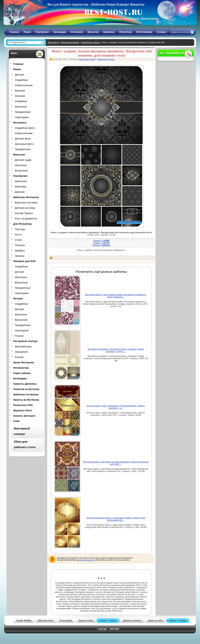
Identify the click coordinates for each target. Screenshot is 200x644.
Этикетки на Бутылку (26, 389)
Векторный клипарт (70, 42)
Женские (20, 96)
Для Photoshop (22, 224)
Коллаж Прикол (24, 213)
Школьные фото (24, 144)
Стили (18, 240)
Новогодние (22, 117)
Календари (60, 32)
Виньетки (93, 32)
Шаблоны (109, 32)
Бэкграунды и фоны (91, 42)
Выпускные (21, 170)
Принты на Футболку (26, 400)
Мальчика (20, 186)
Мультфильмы (23, 346)
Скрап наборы (22, 373)
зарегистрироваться (85, 560)
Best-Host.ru (53, 42)
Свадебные (21, 80)
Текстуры (20, 229)
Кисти (18, 234)
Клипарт (162, 32)
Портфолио (42, 32)
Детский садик (23, 160)
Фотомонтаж (21, 368)
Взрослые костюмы (26, 202)
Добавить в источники (181, 32)
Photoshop (125, 32)
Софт (16, 421)
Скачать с (101, 241)
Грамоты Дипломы (25, 384)
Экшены (20, 256)
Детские (19, 75)
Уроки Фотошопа (24, 362)
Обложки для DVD (24, 261)
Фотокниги (77, 32)
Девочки (20, 192)
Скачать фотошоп (24, 416)
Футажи (18, 298)
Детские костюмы (25, 208)
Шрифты (20, 250)
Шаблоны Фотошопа (26, 197)
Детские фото (23, 139)
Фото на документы (26, 218)
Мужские (20, 91)
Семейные (21, 101)
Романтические (24, 85)
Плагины (20, 245)
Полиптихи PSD (23, 405)
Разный (19, 357)
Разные (19, 336)
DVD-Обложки (144, 32)
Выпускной (21, 320)
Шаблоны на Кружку (26, 394)
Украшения (21, 352)
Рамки (27, 32)
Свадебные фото (25, 128)
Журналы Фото (23, 410)
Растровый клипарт (25, 341)
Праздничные (23, 112)
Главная (14, 32)
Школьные (21, 107)
